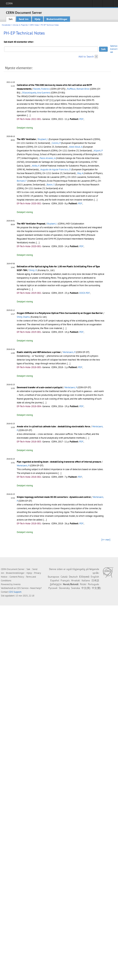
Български (53, 577)
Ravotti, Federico (42, 89)
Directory (108, 5)
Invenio (17, 584)
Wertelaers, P (69, 352)
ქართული (56, 584)
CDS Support (15, 592)
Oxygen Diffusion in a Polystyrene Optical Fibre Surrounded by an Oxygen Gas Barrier (60, 313)
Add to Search (86, 57)
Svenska (76, 588)
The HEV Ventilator (26, 139)
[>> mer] (106, 540)
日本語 (95, 580)
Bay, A (80, 173)
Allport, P (98, 151)
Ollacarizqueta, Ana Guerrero (36, 93)
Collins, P (56, 143)
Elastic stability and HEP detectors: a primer (39, 352)
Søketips (114, 46)
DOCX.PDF (85, 293)
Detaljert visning (25, 128)
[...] (29, 115)
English (95, 577)
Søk (11, 19)
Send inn (24, 19)
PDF (81, 119)
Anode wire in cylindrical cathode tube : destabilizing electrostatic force (53, 426)
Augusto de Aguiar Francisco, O (56, 169)
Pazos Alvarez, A (48, 158)
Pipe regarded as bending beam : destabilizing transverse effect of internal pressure (59, 462)
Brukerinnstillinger (57, 19)
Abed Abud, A (76, 147)
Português (93, 584)
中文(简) (86, 588)
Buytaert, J (43, 139)
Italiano (86, 580)
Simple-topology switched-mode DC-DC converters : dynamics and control (54, 497)
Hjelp (38, 19)
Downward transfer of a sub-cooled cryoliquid (40, 387)
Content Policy (17, 577)
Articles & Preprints (20, 25)
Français (65, 580)
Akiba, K (36, 166)
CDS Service (23, 588)
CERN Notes (34, 25)
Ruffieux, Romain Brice (78, 89)
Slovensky (64, 588)
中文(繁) (96, 588)
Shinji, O (33, 270)
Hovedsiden (6, 25)
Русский (53, 588)
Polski (83, 584)
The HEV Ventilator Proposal (31, 224)
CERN (9, 3)
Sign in (98, 5)
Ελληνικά (84, 577)
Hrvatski (76, 580)
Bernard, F (22, 181)
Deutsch (73, 577)
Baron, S (51, 185)
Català (64, 577)
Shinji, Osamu (23, 317)
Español (55, 580)
